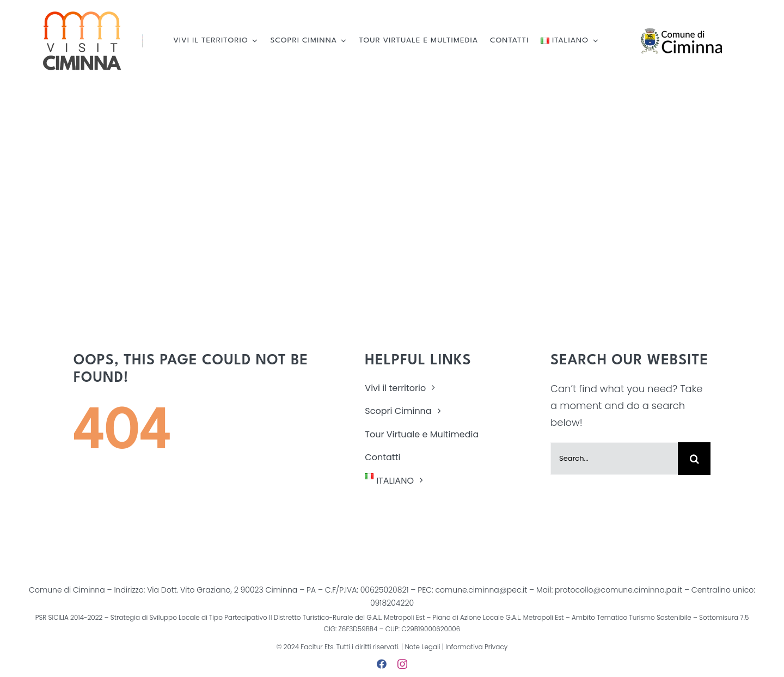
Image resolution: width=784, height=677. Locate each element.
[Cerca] (694, 459)
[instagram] (402, 664)
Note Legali (422, 647)
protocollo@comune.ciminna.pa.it (618, 590)
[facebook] (382, 664)
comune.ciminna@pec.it (481, 590)
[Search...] (614, 459)
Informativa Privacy (476, 647)
